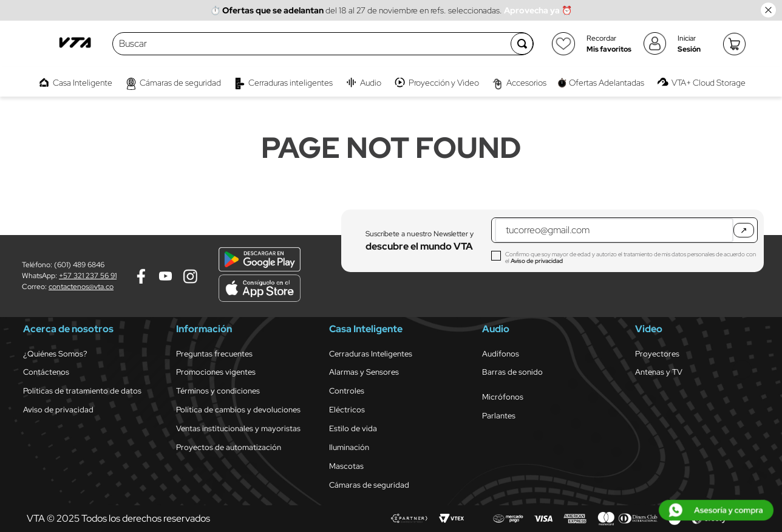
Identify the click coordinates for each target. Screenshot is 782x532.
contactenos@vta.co (81, 287)
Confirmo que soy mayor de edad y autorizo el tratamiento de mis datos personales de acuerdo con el (631, 257)
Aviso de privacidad (537, 261)
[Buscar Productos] (522, 44)
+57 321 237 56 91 (88, 276)
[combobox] (312, 44)
